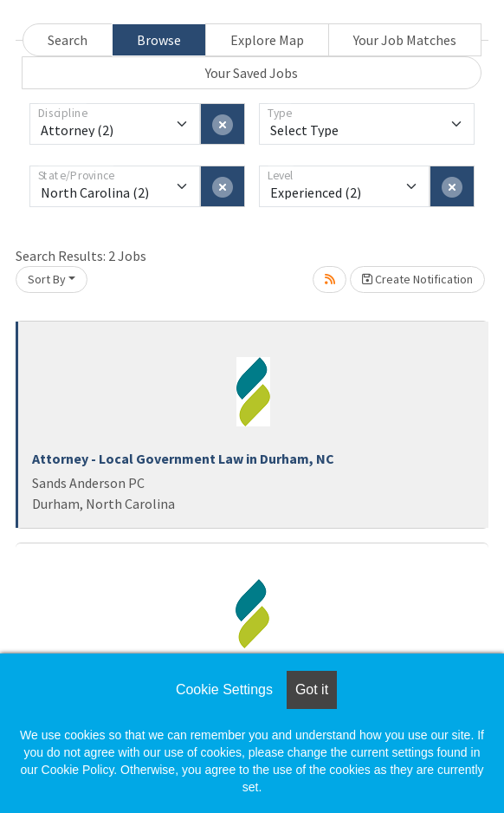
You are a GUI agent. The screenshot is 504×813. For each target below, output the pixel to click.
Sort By (47, 279)
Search (68, 40)
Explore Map (267, 40)
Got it (312, 689)
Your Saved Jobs (252, 73)
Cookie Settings (224, 689)
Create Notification (417, 279)
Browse (159, 40)
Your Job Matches (405, 40)
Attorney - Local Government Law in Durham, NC (183, 459)
